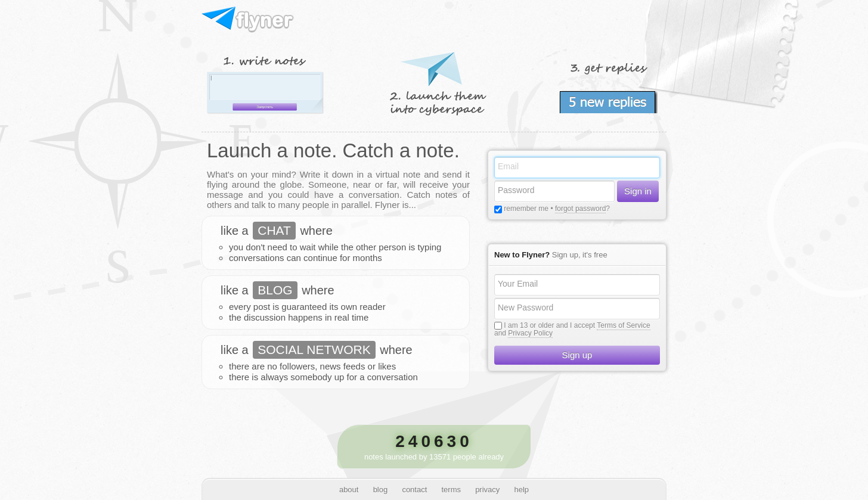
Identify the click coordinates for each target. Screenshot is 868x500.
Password (516, 190)
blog (381, 490)
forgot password (580, 209)
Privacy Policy (530, 333)
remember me (525, 209)
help (522, 490)
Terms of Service (623, 325)
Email (508, 166)
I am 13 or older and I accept (549, 325)
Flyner (249, 20)
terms (451, 490)
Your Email (518, 284)
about (349, 490)
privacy (487, 490)
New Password (526, 308)
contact (414, 490)
